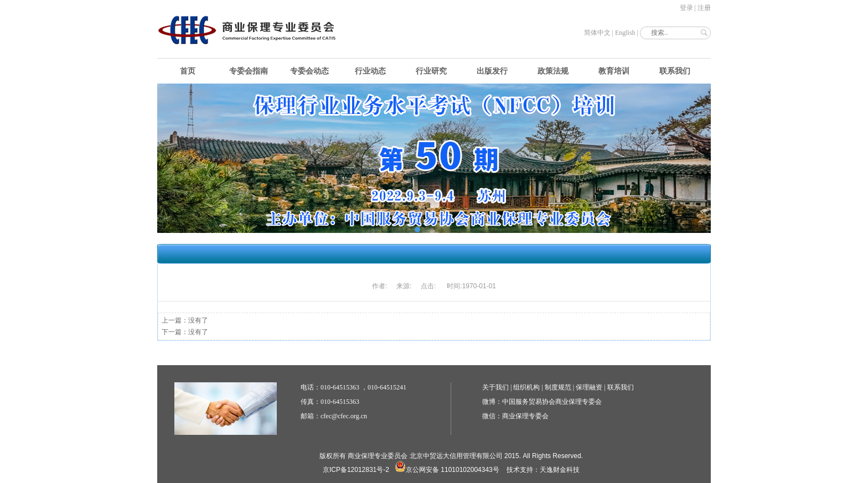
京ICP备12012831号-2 (356, 470)
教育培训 (614, 71)
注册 (704, 8)
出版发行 (492, 71)
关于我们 (495, 387)
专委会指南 (249, 71)
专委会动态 (309, 71)
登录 (686, 8)
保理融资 (589, 387)
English (625, 33)
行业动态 (370, 71)
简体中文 (597, 33)
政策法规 (553, 71)
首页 (188, 71)
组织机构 (526, 387)
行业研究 (431, 71)
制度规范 (558, 387)
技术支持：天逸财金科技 (543, 470)
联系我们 (675, 71)
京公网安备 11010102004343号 (447, 470)
